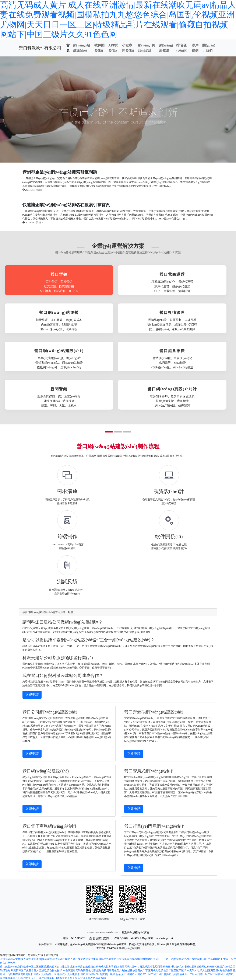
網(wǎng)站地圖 (131, 948)
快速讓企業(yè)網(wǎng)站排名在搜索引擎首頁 (66, 205)
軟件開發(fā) (99, 48)
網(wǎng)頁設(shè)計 (147, 48)
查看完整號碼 (99, 938)
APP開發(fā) (113, 48)
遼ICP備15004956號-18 (109, 948)
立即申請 (32, 695)
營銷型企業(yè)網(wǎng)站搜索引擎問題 (60, 172)
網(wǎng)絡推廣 (166, 48)
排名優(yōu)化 (182, 48)
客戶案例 (195, 48)
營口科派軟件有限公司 (40, 48)
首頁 (68, 48)
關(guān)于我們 (209, 48)
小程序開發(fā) (128, 48)
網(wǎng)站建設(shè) (82, 48)
